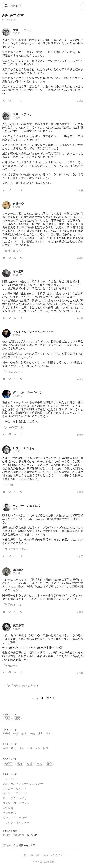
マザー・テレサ (22, 30)
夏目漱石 (18, 626)
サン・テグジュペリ (15, 798)
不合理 (7, 734)
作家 (15, 509)
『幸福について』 (13, 372)
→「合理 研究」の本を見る (20, 686)
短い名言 (19, 835)
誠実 (40, 734)
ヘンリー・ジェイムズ (26, 506)
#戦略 (80, 258)
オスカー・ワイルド (15, 789)
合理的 (8, 764)
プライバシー (57, 855)
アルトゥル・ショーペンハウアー (33, 332)
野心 (49, 764)
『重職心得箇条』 (13, 251)
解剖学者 (18, 275)
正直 (48, 734)
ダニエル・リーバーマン (28, 393)
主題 (31, 855)
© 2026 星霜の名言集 (43, 862)
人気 (24, 855)
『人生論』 (9, 485)
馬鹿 (20, 764)
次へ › (50, 698)
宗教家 (17, 33)
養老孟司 (18, 272)
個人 (24, 734)
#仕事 (80, 318)
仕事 (16, 734)
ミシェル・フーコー (15, 818)
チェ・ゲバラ (11, 779)
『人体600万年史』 (14, 427)
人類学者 (18, 396)
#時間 (80, 379)
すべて (7, 835)
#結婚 (80, 673)
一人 (39, 764)
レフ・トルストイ (24, 448)
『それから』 (10, 665)
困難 (5, 748)
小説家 (17, 451)
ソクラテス (9, 813)
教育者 (17, 573)
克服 (38, 748)
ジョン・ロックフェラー (17, 803)
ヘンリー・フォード (15, 793)
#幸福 (80, 190)
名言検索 (6, 845)
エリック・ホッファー (16, 822)
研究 (17, 718)
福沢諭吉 (18, 570)
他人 (21, 748)
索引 (38, 855)
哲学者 (17, 207)
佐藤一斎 (18, 204)
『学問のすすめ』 (13, 605)
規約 (45, 855)
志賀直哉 (8, 808)
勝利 (13, 748)
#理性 (80, 492)
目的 (46, 748)
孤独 (30, 764)
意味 (32, 734)
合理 (7, 718)
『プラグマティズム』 (16, 549)
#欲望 (80, 101)
